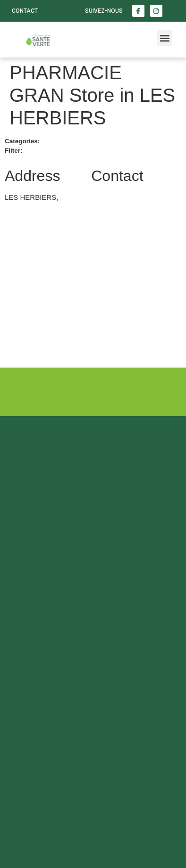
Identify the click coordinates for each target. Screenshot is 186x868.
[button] (165, 38)
